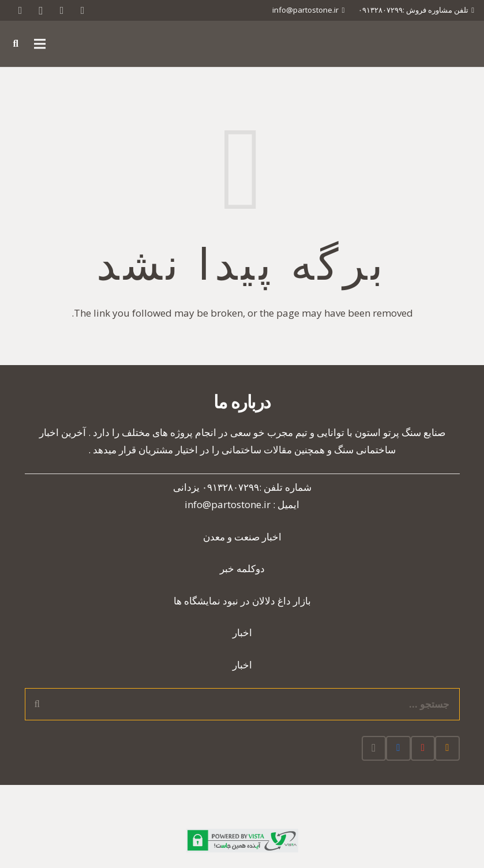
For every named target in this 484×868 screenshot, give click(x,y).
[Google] (62, 10)
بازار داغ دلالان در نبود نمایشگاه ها (242, 601)
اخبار (242, 632)
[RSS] (20, 10)
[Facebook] (398, 748)
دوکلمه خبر (242, 568)
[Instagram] (41, 10)
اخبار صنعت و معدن (242, 537)
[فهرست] (40, 44)
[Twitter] (82, 10)
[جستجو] (16, 44)
